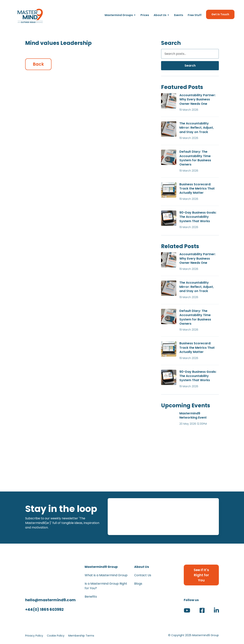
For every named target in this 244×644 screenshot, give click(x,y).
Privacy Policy (34, 636)
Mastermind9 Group (101, 567)
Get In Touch (220, 14)
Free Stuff (195, 15)
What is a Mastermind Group (106, 575)
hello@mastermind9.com (50, 600)
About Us (160, 15)
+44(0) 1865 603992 (44, 609)
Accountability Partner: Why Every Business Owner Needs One (197, 99)
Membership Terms (81, 636)
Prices (145, 15)
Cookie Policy (56, 636)
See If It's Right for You (201, 575)
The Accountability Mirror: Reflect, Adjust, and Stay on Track (197, 128)
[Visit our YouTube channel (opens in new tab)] (187, 611)
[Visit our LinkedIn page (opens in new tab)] (216, 611)
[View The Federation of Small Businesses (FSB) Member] (122, 468)
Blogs (138, 584)
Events (179, 15)
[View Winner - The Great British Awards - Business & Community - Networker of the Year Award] (189, 468)
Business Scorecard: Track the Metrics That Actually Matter (197, 189)
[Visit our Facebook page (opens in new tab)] (202, 611)
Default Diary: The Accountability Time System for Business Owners (195, 158)
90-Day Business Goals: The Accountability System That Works (198, 217)
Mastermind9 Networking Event (193, 415)
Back (38, 64)
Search (190, 66)
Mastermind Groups (119, 15)
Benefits (91, 597)
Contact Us (143, 575)
